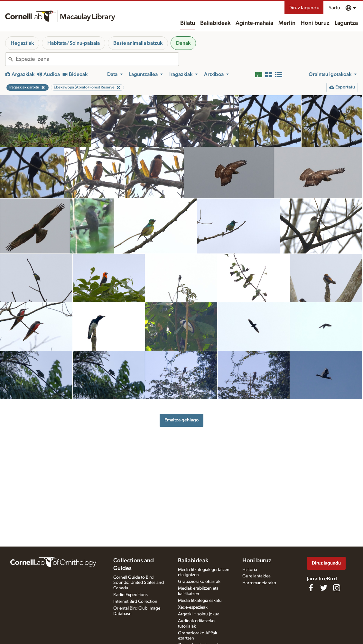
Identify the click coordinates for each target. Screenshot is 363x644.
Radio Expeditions (130, 595)
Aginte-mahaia (254, 23)
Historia (250, 570)
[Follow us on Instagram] (337, 588)
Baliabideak (215, 23)
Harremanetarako (259, 583)
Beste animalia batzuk (138, 43)
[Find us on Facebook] (311, 588)
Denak (183, 43)
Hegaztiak (22, 43)
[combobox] (97, 59)
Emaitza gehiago (181, 420)
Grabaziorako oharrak (199, 582)
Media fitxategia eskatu (200, 601)
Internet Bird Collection (135, 602)
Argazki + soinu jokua (199, 614)
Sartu (334, 8)
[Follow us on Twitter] (324, 588)
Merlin (287, 23)
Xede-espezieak (193, 607)
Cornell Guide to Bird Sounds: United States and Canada (139, 583)
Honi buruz (315, 23)
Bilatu (188, 23)
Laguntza (346, 23)
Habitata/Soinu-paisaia (74, 43)
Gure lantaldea (256, 576)
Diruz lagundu (304, 8)
